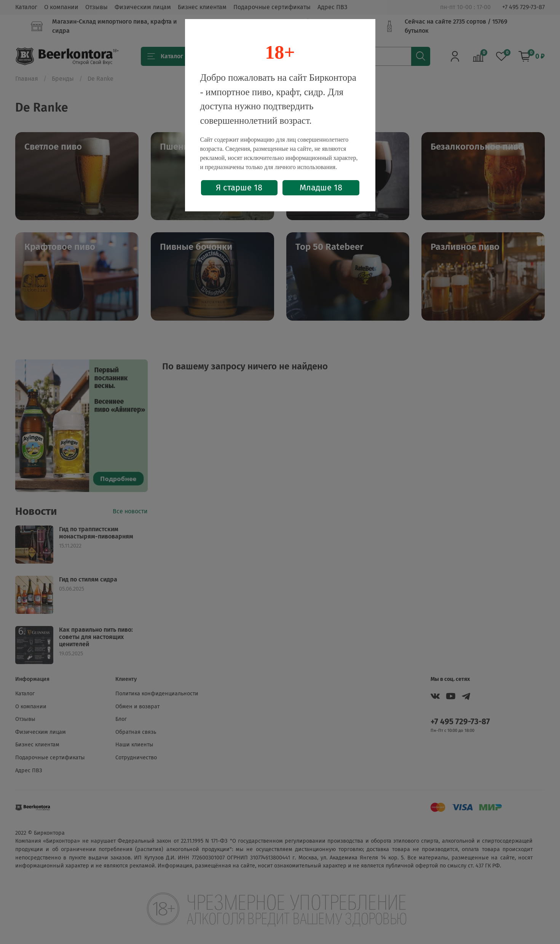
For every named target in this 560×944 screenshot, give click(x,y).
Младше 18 (321, 188)
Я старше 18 (239, 188)
